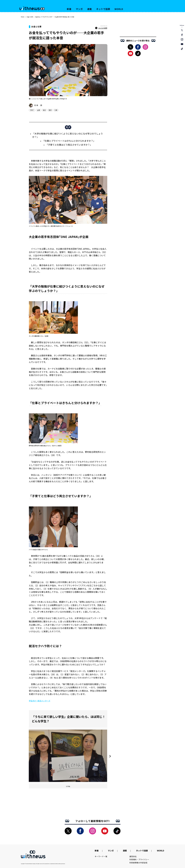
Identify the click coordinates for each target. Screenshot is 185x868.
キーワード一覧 (101, 856)
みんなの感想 (101, 28)
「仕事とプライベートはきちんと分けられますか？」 (69, 141)
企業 (38, 110)
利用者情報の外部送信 (138, 863)
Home (23, 17)
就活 (44, 110)
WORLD (119, 9)
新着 (69, 9)
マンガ (79, 9)
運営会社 (133, 856)
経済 (50, 110)
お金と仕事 (30, 17)
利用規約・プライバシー (139, 859)
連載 (90, 9)
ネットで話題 (103, 9)
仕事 (56, 110)
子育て (32, 110)
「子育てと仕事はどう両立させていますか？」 (69, 145)
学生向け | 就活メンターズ (40, 701)
